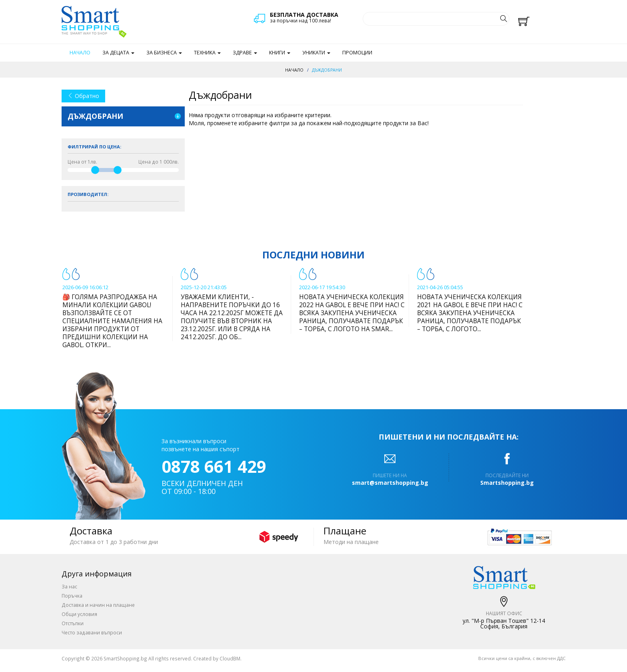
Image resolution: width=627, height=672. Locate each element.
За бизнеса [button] (164, 53)
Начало (80, 53)
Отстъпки (73, 623)
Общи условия (79, 614)
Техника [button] (207, 53)
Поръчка (72, 596)
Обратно (83, 96)
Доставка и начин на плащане (98, 605)
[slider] (95, 170)
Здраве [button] (245, 53)
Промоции (357, 53)
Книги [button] (280, 53)
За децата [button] (118, 53)
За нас (69, 586)
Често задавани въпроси (92, 632)
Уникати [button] (316, 53)
